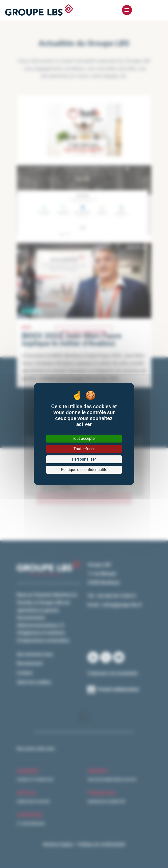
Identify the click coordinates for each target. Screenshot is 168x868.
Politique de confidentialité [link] (84, 470)
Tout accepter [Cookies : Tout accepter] (84, 438)
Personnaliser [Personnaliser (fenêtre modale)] (84, 459)
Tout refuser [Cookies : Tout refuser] (84, 449)
